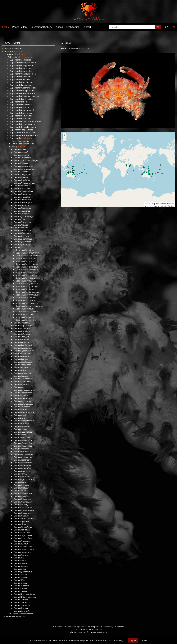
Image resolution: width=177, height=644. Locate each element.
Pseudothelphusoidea (31, 121)
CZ (167, 27)
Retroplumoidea (28, 127)
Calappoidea (27, 65)
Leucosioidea (27, 99)
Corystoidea (27, 77)
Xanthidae (22, 146)
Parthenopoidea (29, 110)
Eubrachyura (19, 54)
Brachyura (19, 51)
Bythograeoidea (28, 63)
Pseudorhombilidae (27, 144)
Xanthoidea (26, 138)
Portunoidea (27, 116)
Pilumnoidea (27, 113)
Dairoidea (26, 79)
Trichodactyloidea (29, 133)
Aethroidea (26, 60)
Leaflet (147, 204)
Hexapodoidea (28, 93)
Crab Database (95, 632)
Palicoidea (26, 107)
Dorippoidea (27, 82)
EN (173, 27)
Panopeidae (23, 141)
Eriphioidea (26, 85)
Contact (87, 27)
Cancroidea (26, 68)
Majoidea (25, 102)
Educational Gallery (41, 27)
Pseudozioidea (28, 124)
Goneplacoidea (28, 91)
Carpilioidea (27, 71)
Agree (133, 640)
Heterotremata (25, 57)
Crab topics (73, 27)
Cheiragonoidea (28, 74)
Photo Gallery (20, 27)
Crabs (5, 27)
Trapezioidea (27, 130)
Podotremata (19, 616)
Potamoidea (27, 119)
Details (144, 640)
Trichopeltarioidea (29, 135)
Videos (59, 27)
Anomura (18, 49)
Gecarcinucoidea (29, 88)
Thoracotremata (26, 614)
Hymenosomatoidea (30, 96)
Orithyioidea (27, 105)
